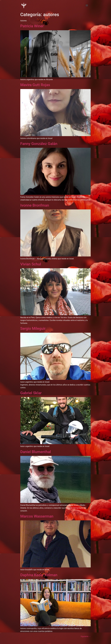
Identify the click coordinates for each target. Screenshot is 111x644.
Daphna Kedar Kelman (39, 575)
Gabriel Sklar (31, 393)
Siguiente (86, 636)
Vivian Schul (31, 264)
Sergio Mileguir (33, 328)
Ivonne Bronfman (35, 205)
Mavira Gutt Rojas (35, 85)
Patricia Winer (32, 26)
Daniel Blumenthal (36, 452)
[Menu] (87, 5)
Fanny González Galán (39, 144)
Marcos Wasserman (37, 516)
